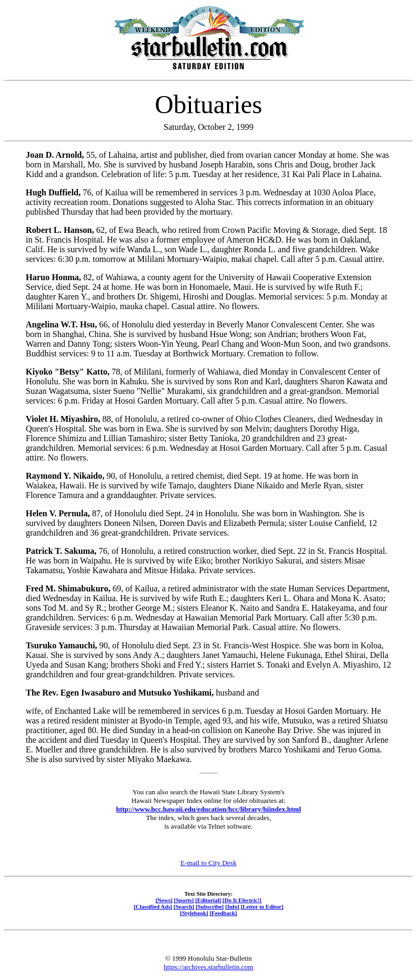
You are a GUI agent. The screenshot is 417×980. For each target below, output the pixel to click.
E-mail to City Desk (208, 863)
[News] (164, 900)
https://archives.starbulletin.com (209, 967)
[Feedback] (223, 913)
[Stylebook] (194, 913)
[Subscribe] (210, 906)
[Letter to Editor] (262, 906)
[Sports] (184, 900)
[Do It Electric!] (242, 900)
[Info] (232, 906)
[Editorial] (208, 900)
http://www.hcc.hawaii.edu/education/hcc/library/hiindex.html (209, 809)
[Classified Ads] (153, 906)
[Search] (184, 906)
